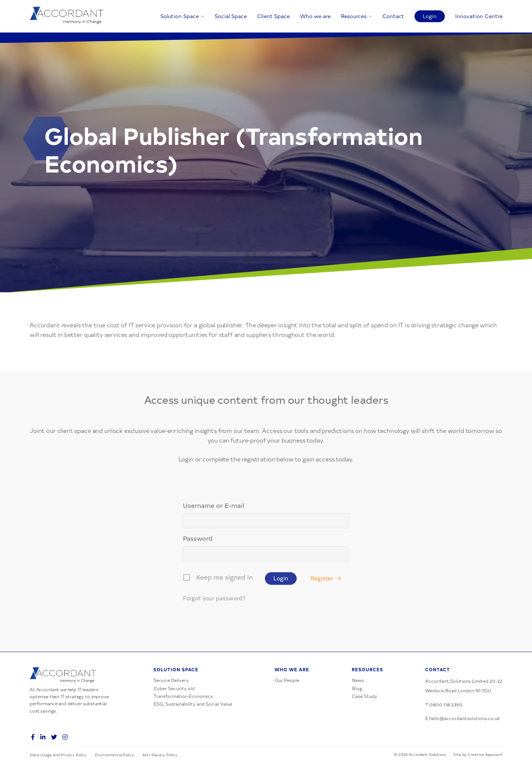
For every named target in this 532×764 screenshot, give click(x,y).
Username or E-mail (214, 536)
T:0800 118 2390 (444, 705)
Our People (287, 680)
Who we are (315, 16)
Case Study (365, 696)
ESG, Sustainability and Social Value (193, 704)
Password (198, 568)
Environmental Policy (115, 755)
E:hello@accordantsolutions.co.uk (463, 718)
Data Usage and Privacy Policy (58, 755)
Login (430, 16)
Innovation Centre (479, 16)
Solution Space (180, 16)
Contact (393, 16)
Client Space (273, 16)
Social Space (231, 16)
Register (322, 609)
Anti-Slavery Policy (160, 755)
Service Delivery (171, 680)
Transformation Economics (183, 696)
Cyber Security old (174, 688)
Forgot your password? (214, 629)
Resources (354, 16)
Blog (357, 688)
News (358, 680)
